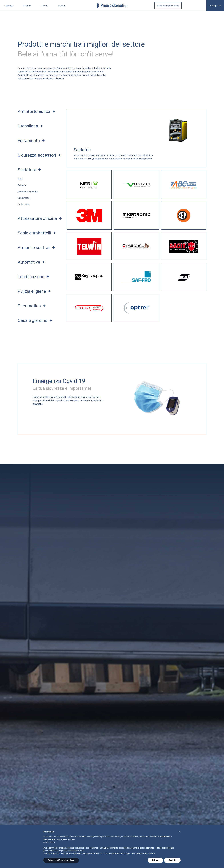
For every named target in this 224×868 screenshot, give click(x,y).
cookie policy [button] (49, 842)
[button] (179, 832)
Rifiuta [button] (155, 860)
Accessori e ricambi (28, 192)
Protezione (23, 204)
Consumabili (24, 198)
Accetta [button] (172, 860)
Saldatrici (22, 185)
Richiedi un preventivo (168, 6)
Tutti (20, 179)
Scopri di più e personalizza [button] (61, 860)
